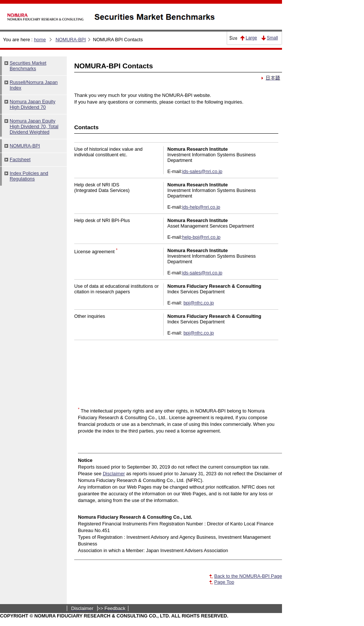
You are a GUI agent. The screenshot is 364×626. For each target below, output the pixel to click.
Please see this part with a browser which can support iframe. (33, 235)
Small (272, 38)
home (40, 40)
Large (251, 38)
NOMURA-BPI (71, 40)
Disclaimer (114, 474)
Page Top (224, 582)
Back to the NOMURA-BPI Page (248, 576)
